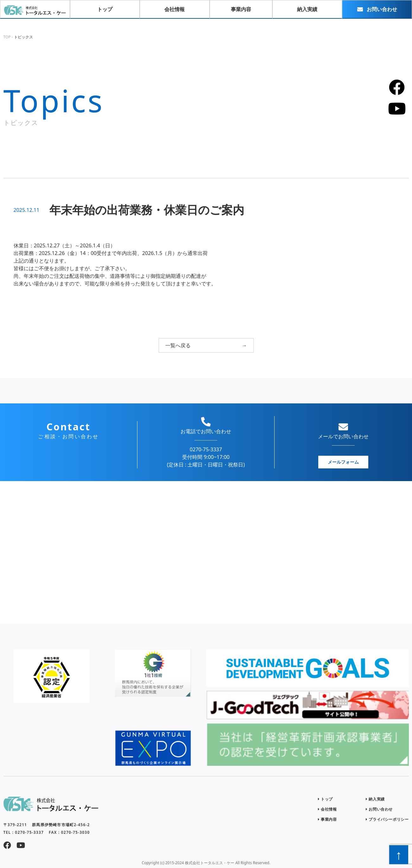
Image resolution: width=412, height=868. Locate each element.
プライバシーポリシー (387, 819)
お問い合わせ (379, 809)
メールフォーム (343, 462)
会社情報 (327, 809)
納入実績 (375, 799)
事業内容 (327, 819)
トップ (325, 799)
